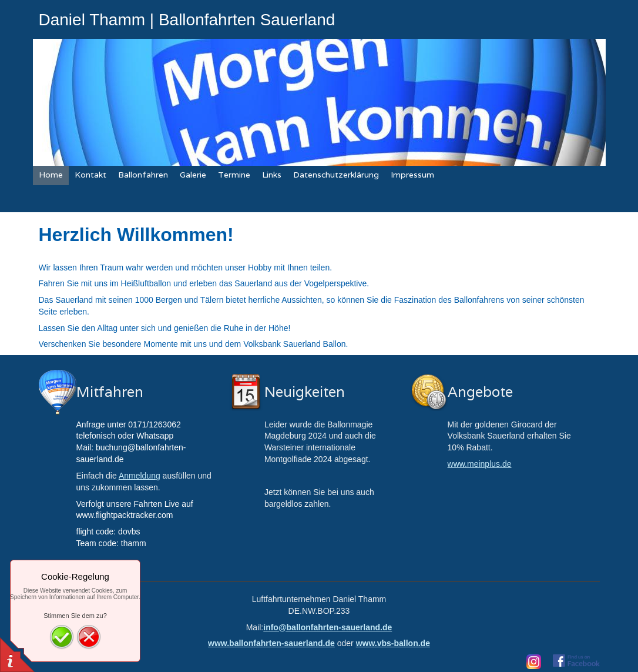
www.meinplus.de (480, 464)
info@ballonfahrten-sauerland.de (328, 627)
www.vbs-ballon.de (393, 643)
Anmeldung (140, 476)
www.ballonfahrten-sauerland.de (271, 643)
